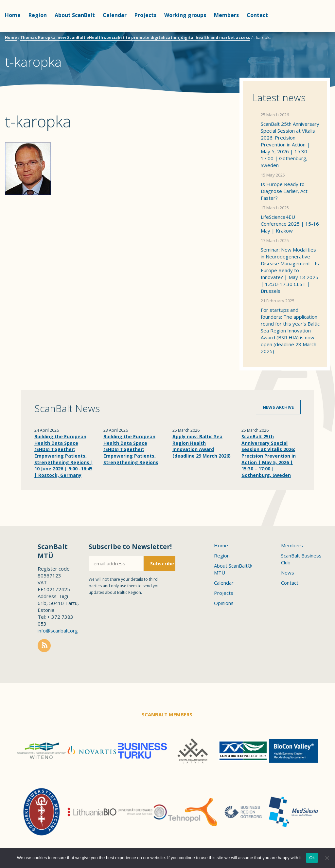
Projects (145, 15)
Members (226, 15)
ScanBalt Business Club (301, 559)
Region (38, 15)
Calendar (115, 15)
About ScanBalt (75, 15)
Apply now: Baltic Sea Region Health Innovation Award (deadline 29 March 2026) (202, 446)
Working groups (185, 15)
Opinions (224, 603)
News (288, 573)
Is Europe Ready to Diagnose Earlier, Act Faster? (284, 191)
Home (13, 15)
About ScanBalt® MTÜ (233, 569)
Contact (257, 15)
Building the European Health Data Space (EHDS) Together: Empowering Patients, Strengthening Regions (131, 449)
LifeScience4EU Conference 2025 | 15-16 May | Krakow (290, 224)
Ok (312, 858)
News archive (278, 407)
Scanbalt (314, 31)
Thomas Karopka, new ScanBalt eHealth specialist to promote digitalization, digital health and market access (135, 38)
